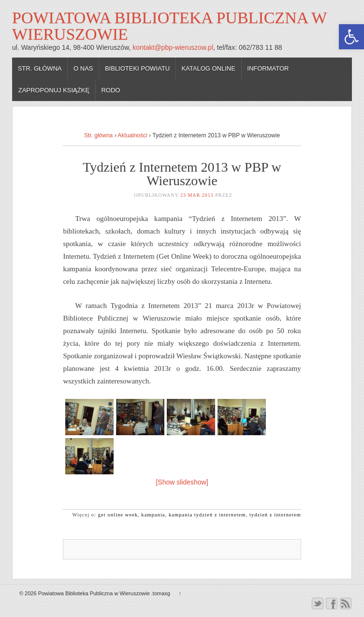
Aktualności (132, 135)
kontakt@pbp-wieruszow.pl (173, 47)
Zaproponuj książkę (54, 90)
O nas (83, 68)
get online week (118, 515)
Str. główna (40, 68)
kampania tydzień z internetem (207, 515)
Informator (268, 68)
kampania (153, 515)
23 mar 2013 (197, 195)
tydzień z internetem (275, 515)
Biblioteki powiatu (137, 68)
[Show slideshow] (182, 482)
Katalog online (208, 68)
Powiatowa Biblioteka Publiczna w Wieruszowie (169, 26)
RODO (110, 90)
